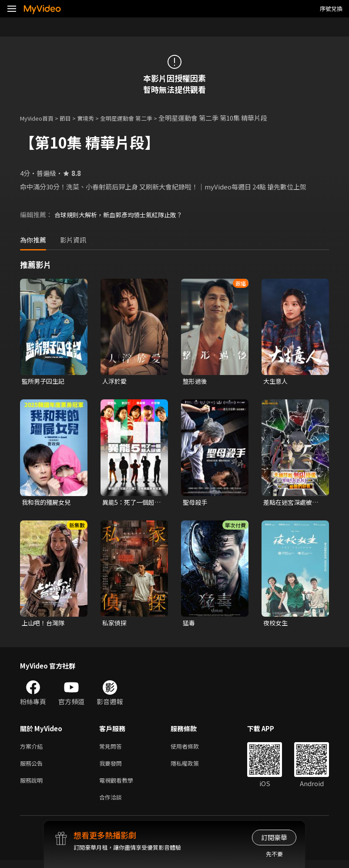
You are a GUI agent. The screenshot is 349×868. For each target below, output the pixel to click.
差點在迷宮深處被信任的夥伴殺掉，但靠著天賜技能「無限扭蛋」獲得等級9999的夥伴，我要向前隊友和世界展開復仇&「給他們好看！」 (293, 503)
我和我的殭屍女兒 (48, 503)
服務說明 (33, 786)
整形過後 (196, 381)
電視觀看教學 (119, 786)
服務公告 (33, 768)
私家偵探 (115, 625)
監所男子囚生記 (45, 381)
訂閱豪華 (274, 837)
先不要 (274, 854)
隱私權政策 (192, 768)
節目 (72, 118)
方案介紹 (33, 749)
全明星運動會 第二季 (141, 118)
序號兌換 (331, 8)
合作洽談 (112, 804)
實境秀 (95, 118)
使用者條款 (192, 749)
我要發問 (112, 768)
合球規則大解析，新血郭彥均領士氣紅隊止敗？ (123, 214)
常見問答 (112, 749)
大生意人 (276, 381)
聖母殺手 (196, 503)
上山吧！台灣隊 (45, 625)
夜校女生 (276, 625)
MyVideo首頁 (40, 118)
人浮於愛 (115, 381)
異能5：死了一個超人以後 (130, 503)
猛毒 (189, 625)
